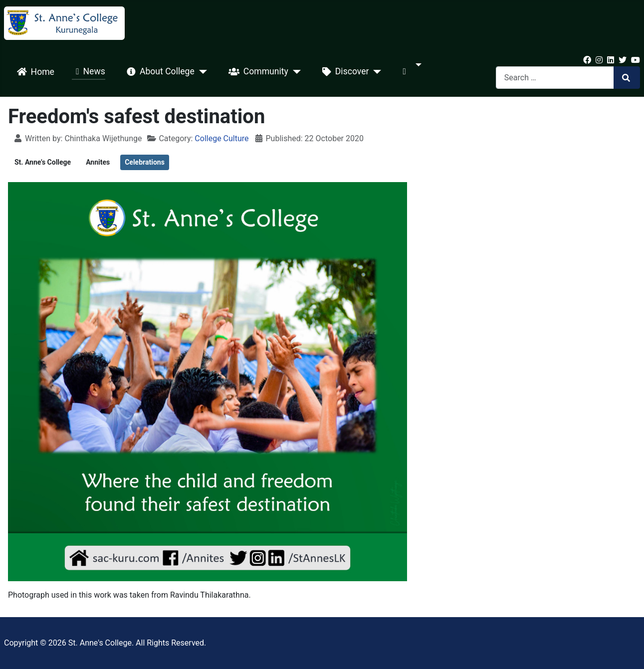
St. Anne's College (43, 162)
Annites (98, 162)
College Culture (221, 138)
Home (34, 72)
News (89, 72)
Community (256, 72)
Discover (344, 72)
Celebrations (145, 162)
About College (159, 72)
